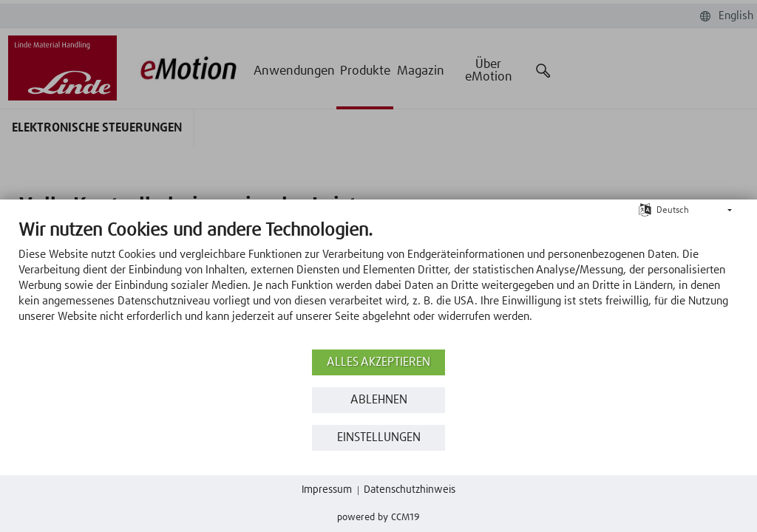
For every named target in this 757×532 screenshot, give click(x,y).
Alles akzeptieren (378, 362)
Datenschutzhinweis (410, 490)
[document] (378, 283)
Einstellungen (379, 438)
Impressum (327, 490)
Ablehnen (379, 400)
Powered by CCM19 (378, 518)
